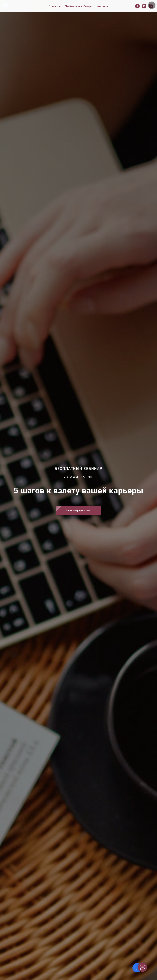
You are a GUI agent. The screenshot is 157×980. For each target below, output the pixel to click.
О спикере (55, 6)
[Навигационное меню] (152, 5)
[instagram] (144, 6)
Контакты (103, 6)
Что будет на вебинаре (79, 6)
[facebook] (137, 6)
